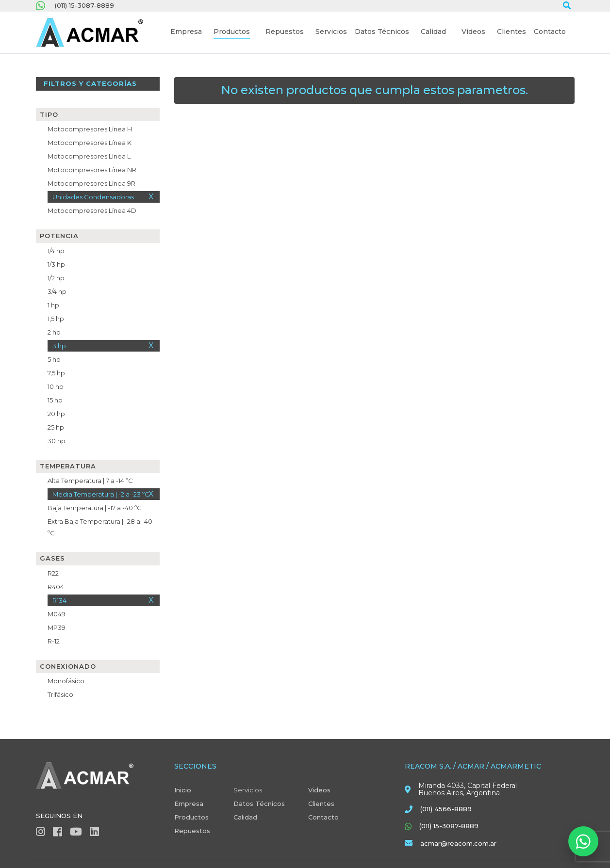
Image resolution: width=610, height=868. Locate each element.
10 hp (56, 386)
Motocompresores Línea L (89, 156)
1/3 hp (56, 264)
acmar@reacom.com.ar (458, 843)
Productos (191, 817)
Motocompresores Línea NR (92, 170)
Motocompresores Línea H (90, 129)
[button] (186, 33)
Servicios (248, 790)
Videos (319, 790)
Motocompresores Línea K (90, 143)
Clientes (321, 804)
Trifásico (60, 694)
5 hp (54, 359)
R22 (53, 573)
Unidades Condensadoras (93, 197)
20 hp (56, 414)
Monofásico (66, 681)
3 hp (59, 346)
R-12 (54, 641)
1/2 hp (56, 278)
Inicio (183, 790)
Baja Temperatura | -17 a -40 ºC (95, 508)
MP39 (57, 627)
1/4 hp (56, 251)
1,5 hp (56, 319)
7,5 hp (56, 373)
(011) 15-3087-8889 (84, 5)
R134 (59, 600)
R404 (56, 587)
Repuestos (192, 831)
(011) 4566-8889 (446, 809)
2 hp (54, 332)
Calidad (245, 817)
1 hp (53, 305)
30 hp (57, 441)
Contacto (323, 817)
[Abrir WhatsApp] (583, 841)
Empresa (189, 804)
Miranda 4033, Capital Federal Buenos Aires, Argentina (468, 789)
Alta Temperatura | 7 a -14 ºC (90, 481)
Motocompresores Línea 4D (92, 210)
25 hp (56, 427)
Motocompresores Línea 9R (91, 183)
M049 (57, 614)
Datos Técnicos (259, 804)
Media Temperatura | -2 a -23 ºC (101, 494)
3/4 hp (57, 291)
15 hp (55, 400)
